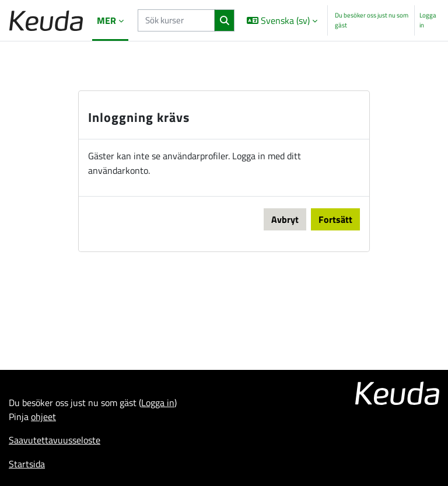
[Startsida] (46, 21)
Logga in (428, 20)
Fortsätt (335, 219)
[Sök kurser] (176, 20)
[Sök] (224, 20)
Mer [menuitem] (106, 20)
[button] (282, 20)
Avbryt (285, 219)
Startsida (27, 464)
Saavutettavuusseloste (55, 440)
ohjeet (43, 417)
